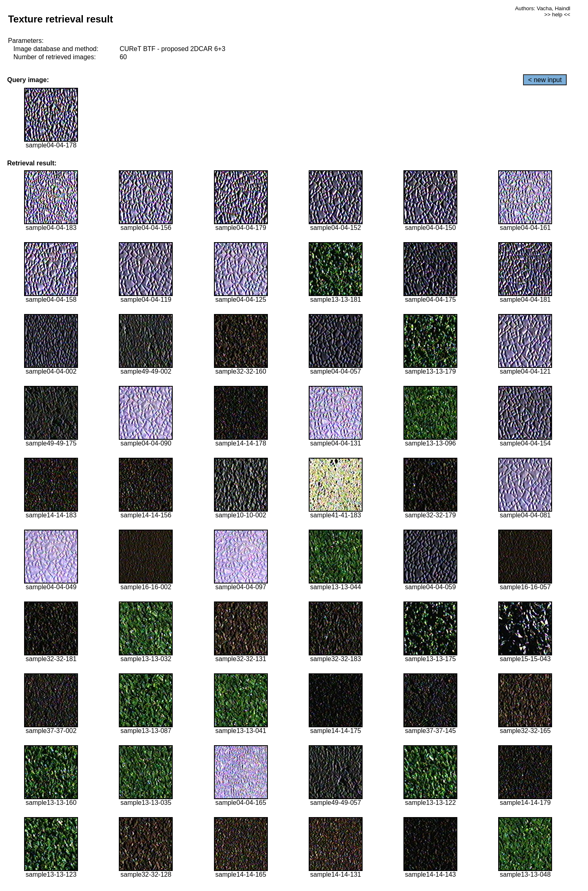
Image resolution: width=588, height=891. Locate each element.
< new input (545, 80)
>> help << (557, 14)
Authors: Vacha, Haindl (542, 8)
